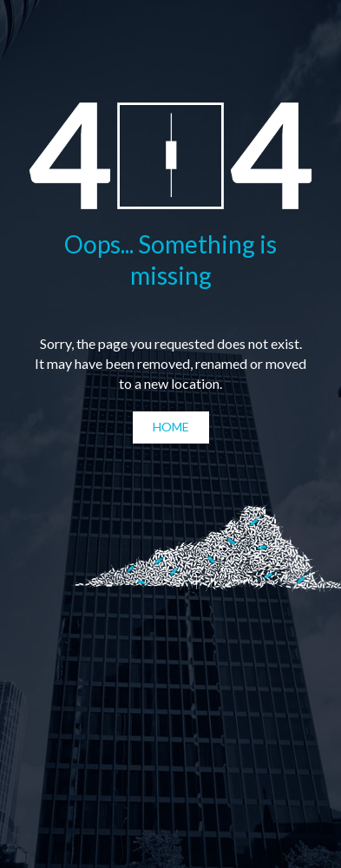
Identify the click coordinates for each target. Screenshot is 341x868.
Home (171, 427)
